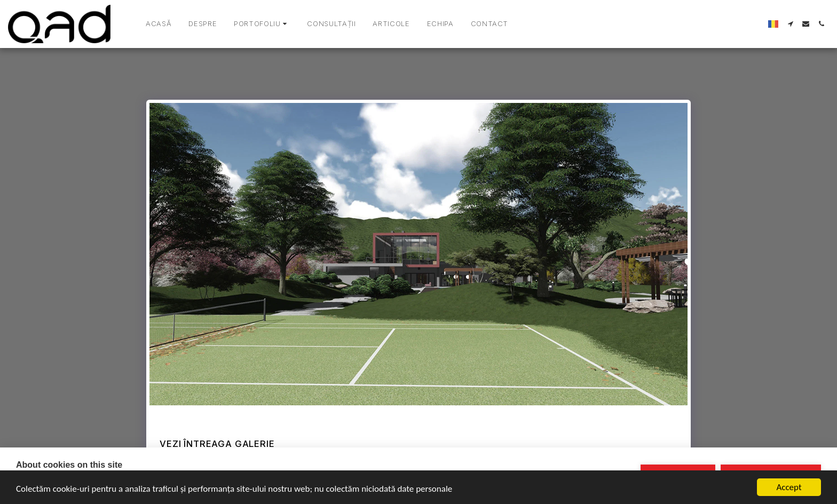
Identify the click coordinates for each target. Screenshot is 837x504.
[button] (262, 24)
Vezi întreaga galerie (217, 444)
